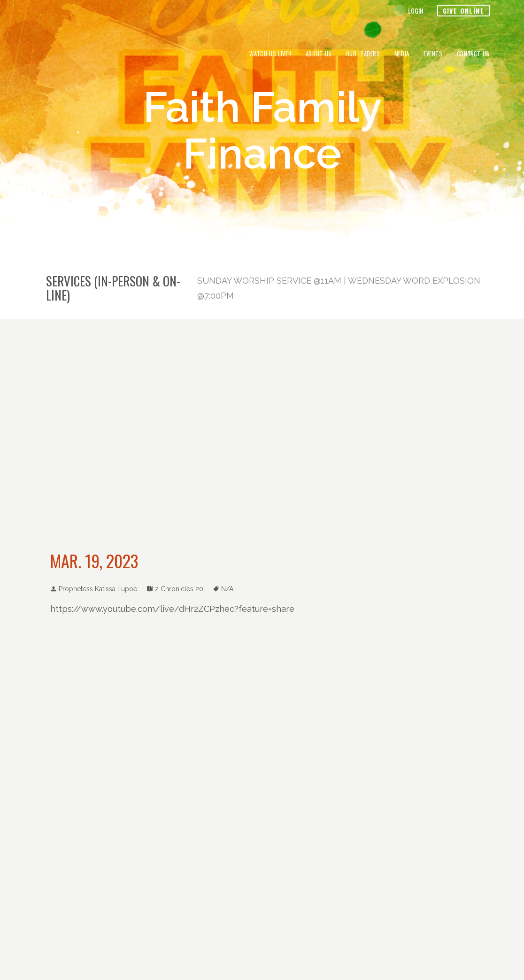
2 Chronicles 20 (179, 589)
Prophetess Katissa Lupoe (98, 589)
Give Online (463, 11)
